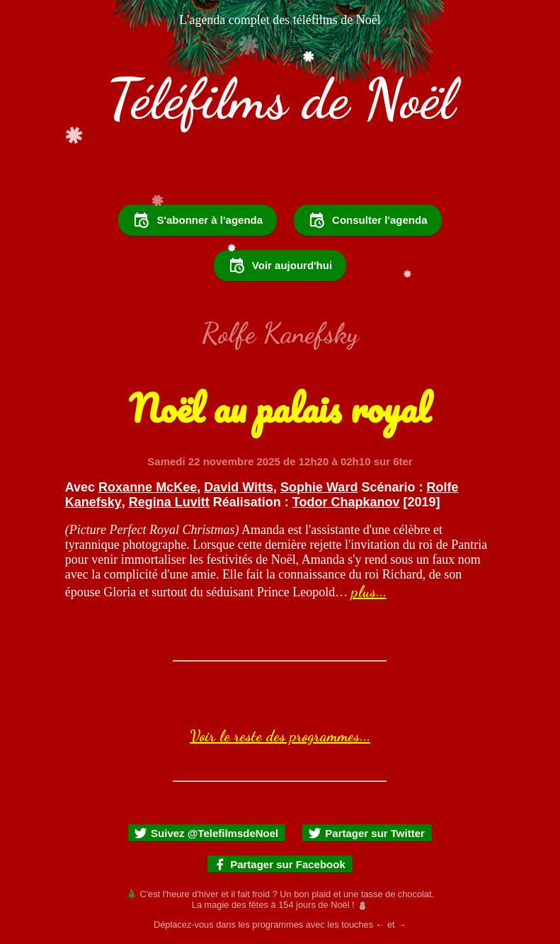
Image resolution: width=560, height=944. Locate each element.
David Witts (239, 487)
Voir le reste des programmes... (280, 736)
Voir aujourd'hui (280, 266)
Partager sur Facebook (279, 864)
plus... (369, 591)
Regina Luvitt (169, 502)
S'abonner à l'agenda (198, 220)
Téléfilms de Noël (280, 99)
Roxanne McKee (148, 487)
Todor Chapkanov (346, 502)
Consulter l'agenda (367, 220)
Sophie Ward (319, 487)
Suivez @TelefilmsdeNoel (206, 833)
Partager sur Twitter (366, 833)
